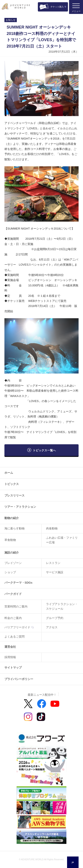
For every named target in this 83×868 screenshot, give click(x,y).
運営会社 (10, 647)
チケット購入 (57, 7)
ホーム (9, 473)
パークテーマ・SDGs (18, 583)
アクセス (52, 627)
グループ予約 (55, 618)
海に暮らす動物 (14, 528)
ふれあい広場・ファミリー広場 (62, 540)
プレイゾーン (13, 563)
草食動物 (10, 540)
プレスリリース (14, 495)
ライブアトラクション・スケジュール (62, 606)
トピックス (12, 484)
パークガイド (13, 594)
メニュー (76, 11)
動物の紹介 (12, 518)
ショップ (10, 572)
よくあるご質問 (14, 637)
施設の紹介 (12, 553)
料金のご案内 (13, 618)
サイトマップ (13, 668)
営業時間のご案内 (16, 606)
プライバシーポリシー (19, 679)
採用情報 (10, 657)
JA (73, 862)
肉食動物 (52, 528)
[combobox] (73, 862)
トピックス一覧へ (44, 450)
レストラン (53, 563)
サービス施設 (55, 572)
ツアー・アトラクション (20, 507)
